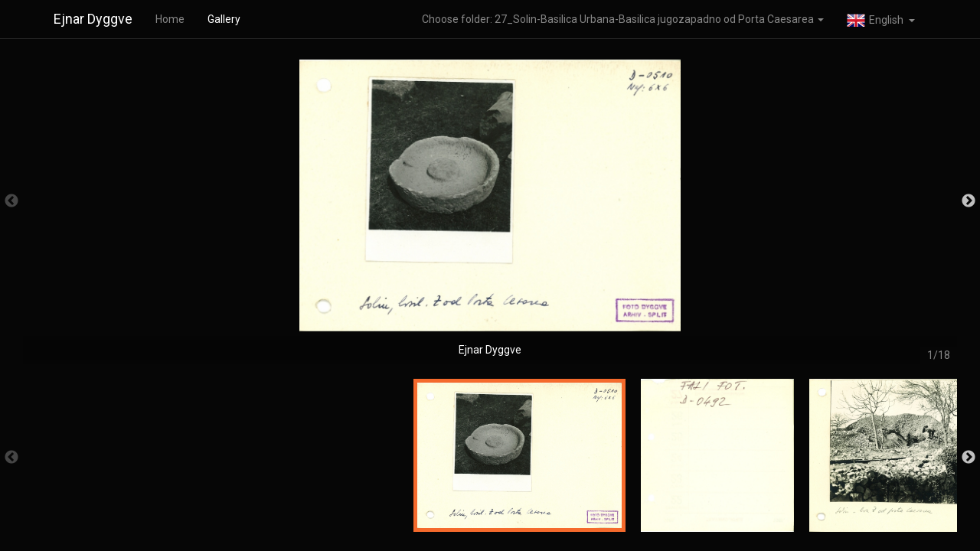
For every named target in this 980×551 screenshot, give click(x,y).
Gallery (224, 19)
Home (170, 19)
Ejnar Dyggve (93, 19)
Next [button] (969, 201)
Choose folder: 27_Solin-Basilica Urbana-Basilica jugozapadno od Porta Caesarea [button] (623, 19)
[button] (881, 19)
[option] (490, 209)
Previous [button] (11, 201)
